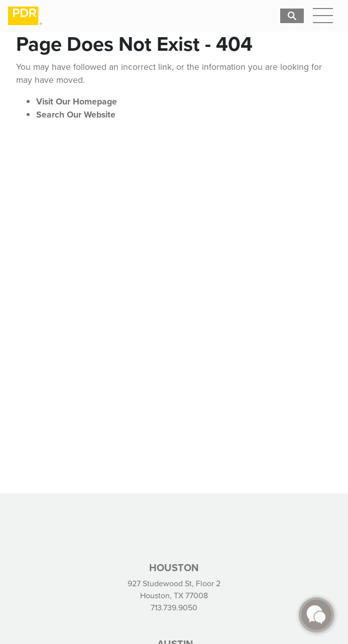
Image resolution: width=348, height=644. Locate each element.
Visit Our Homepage (77, 101)
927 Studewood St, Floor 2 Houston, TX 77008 (174, 589)
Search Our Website (76, 115)
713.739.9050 (174, 608)
